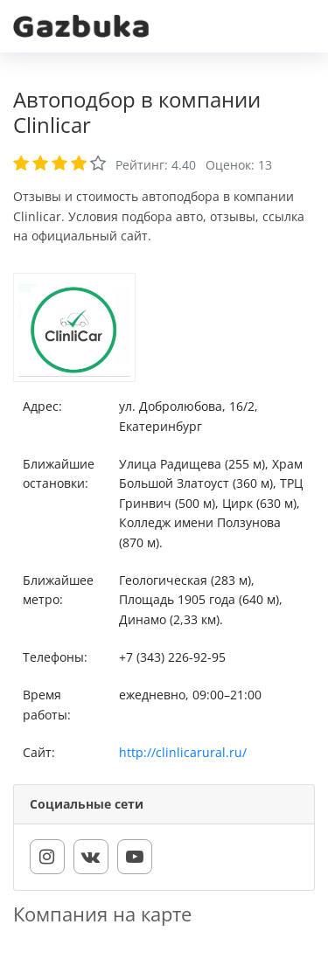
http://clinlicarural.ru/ (183, 752)
